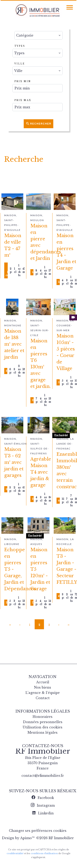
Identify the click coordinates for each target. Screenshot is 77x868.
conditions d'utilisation (44, 853)
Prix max (23, 100)
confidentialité (15, 853)
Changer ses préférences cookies (38, 831)
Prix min (23, 81)
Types (20, 46)
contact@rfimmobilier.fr (43, 776)
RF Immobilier (43, 751)
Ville (20, 64)
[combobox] (38, 35)
